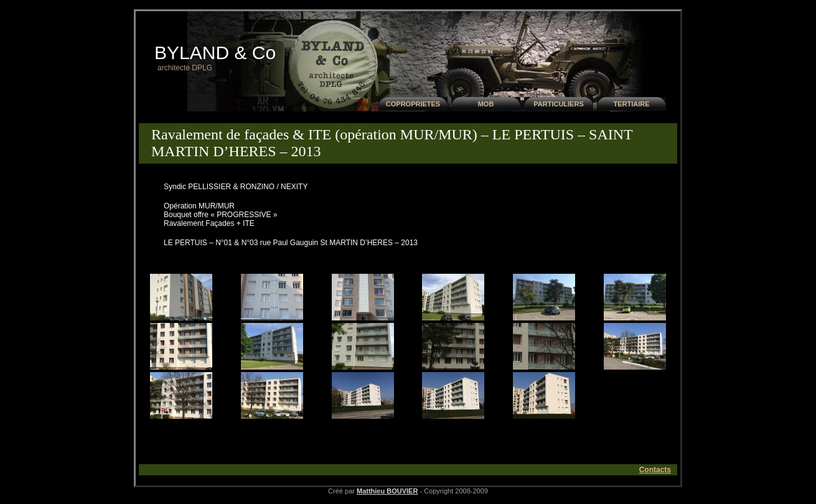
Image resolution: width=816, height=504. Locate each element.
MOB (486, 104)
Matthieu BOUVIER (387, 491)
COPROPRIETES (413, 104)
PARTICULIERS (558, 104)
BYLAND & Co (215, 53)
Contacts (655, 470)
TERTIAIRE (631, 104)
